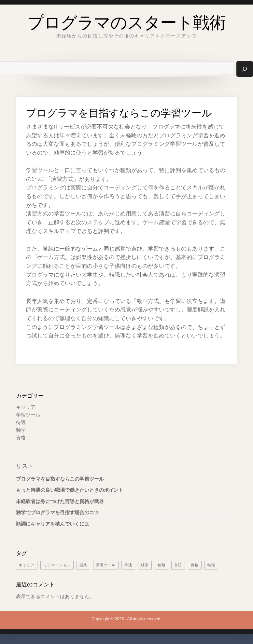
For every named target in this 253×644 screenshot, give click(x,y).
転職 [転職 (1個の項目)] (211, 565)
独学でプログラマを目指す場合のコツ (57, 513)
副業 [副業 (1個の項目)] (83, 565)
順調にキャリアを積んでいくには (53, 524)
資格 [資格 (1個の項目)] (195, 565)
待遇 (21, 422)
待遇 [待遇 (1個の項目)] (128, 565)
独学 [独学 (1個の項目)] (145, 565)
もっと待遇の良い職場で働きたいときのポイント (70, 490)
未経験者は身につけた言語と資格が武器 (60, 501)
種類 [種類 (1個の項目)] (162, 565)
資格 (21, 438)
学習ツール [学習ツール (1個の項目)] (106, 565)
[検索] (245, 69)
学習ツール (28, 415)
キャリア (26, 407)
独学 (21, 430)
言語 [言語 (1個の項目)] (178, 565)
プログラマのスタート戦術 (126, 21)
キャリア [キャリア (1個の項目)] (27, 565)
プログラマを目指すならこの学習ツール (60, 479)
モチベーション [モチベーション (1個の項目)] (57, 565)
